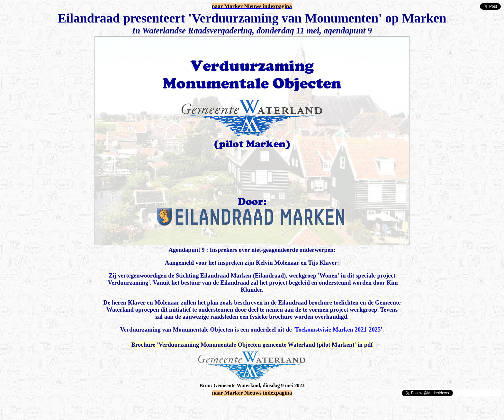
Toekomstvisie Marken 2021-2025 (338, 329)
